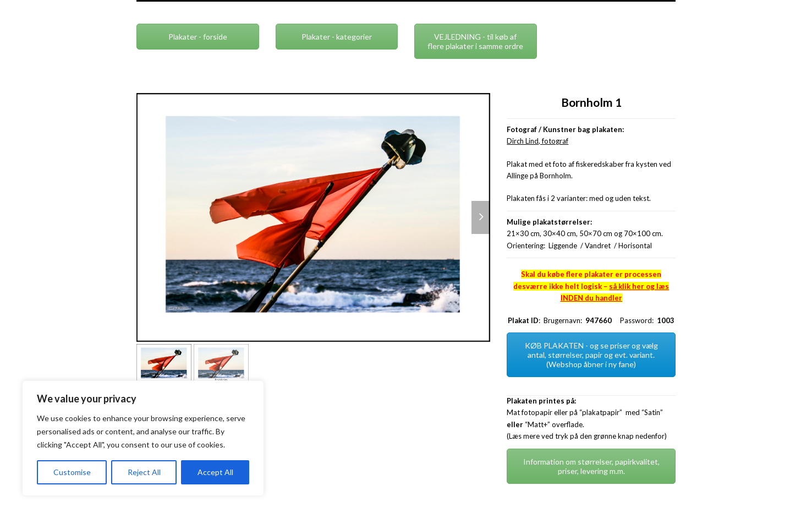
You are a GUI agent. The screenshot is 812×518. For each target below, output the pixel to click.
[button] (481, 217)
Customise (72, 472)
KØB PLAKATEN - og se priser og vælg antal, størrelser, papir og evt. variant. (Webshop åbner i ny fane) (591, 355)
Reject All (144, 472)
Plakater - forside (198, 37)
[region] (143, 438)
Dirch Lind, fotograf (537, 141)
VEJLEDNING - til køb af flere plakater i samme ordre (475, 41)
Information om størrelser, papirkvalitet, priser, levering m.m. (591, 466)
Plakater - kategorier (337, 37)
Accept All (215, 472)
